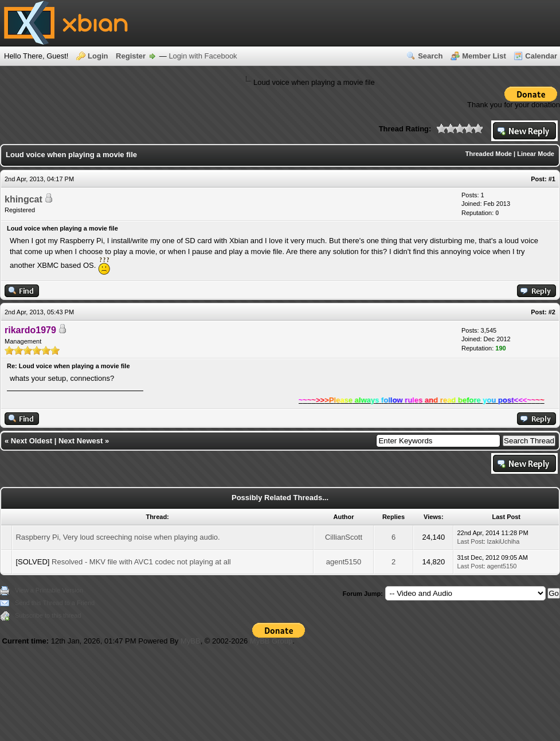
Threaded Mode (489, 154)
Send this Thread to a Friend (55, 603)
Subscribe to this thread (48, 615)
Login (98, 56)
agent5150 (344, 562)
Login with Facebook (203, 56)
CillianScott (344, 537)
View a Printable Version (49, 590)
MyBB (191, 641)
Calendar (541, 56)
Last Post (470, 541)
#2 (552, 312)
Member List (484, 56)
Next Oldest (32, 441)
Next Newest (81, 441)
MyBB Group (271, 641)
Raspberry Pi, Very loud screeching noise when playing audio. (118, 537)
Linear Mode (536, 154)
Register (131, 56)
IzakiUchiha (503, 541)
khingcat (24, 199)
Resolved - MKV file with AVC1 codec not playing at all (141, 562)
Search (430, 56)
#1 (552, 179)
